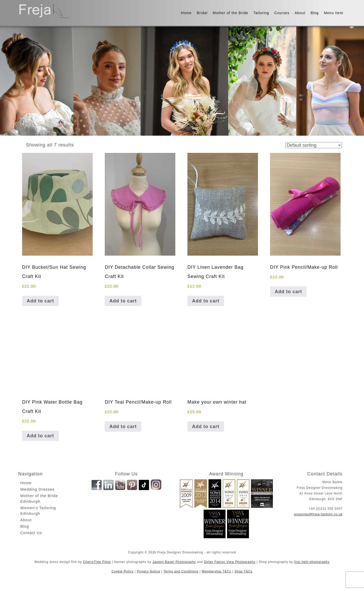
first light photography (312, 562)
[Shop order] (314, 145)
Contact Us (31, 533)
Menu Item (333, 13)
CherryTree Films (97, 562)
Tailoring (261, 13)
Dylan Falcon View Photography (230, 562)
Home (186, 13)
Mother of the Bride (230, 13)
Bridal (202, 13)
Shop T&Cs (244, 571)
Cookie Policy (123, 571)
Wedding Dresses (37, 489)
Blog (315, 13)
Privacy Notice (149, 571)
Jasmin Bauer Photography (174, 562)
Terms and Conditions (181, 571)
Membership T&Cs (216, 571)
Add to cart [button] (40, 301)
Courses (282, 13)
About (300, 13)
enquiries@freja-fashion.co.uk (318, 514)
